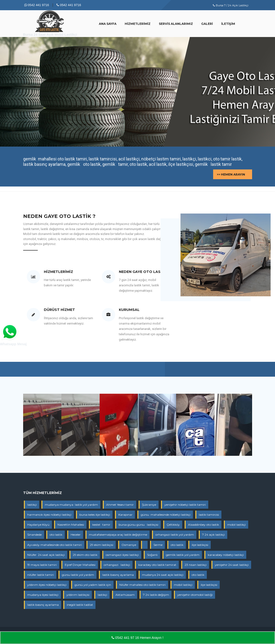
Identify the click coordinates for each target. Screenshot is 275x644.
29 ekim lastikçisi (102, 545)
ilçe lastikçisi (200, 545)
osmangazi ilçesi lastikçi (122, 555)
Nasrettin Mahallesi (71, 525)
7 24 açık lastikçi (213, 535)
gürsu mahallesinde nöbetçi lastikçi (166, 515)
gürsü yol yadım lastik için (93, 585)
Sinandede (34, 535)
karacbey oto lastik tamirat (157, 565)
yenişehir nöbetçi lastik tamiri (185, 505)
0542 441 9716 (37, 5)
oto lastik (56, 535)
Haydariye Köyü (38, 525)
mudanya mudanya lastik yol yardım (71, 505)
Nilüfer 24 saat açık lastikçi (46, 555)
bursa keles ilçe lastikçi (95, 515)
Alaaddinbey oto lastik (204, 525)
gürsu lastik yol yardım (78, 575)
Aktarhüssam (125, 595)
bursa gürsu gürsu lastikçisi (138, 525)
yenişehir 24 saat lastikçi (232, 565)
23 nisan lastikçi (196, 565)
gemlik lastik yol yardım (183, 555)
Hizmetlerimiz (138, 24)
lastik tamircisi (209, 515)
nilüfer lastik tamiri (41, 575)
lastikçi (32, 505)
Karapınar (125, 515)
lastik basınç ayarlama (118, 575)
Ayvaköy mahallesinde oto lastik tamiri (55, 545)
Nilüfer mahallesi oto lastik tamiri (142, 585)
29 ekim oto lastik (85, 555)
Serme (158, 545)
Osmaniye (129, 545)
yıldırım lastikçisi (78, 595)
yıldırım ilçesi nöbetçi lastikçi (47, 585)
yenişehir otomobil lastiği (195, 595)
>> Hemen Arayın (231, 174)
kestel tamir (101, 525)
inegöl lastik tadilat (80, 605)
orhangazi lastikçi (117, 565)
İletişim (228, 24)
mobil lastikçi (237, 525)
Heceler (76, 535)
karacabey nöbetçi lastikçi (226, 555)
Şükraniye (149, 505)
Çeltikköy (173, 525)
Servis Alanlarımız (176, 24)
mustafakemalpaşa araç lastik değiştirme (118, 535)
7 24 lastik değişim (156, 595)
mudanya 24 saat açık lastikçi (163, 575)
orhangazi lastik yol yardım (175, 535)
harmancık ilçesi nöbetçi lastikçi (49, 515)
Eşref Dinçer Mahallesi (80, 565)
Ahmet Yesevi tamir (120, 505)
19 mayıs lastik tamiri (42, 565)
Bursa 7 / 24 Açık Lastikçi (231, 5)
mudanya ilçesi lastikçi (43, 595)
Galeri (207, 24)
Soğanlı (152, 555)
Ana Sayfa (108, 24)
